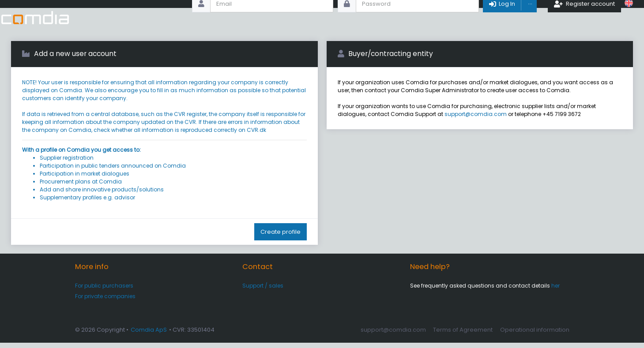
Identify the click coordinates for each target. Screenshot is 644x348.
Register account (585, 17)
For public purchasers (104, 290)
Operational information (535, 335)
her (555, 290)
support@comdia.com (476, 119)
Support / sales (263, 290)
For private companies (105, 301)
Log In (502, 17)
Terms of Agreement (463, 335)
